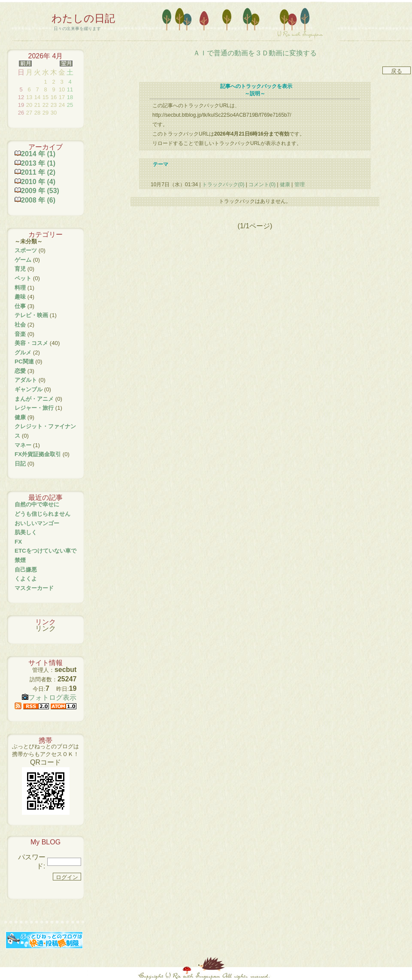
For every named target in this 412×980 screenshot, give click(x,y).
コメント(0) (261, 185)
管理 (300, 185)
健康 (285, 185)
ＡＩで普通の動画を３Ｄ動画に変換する (255, 53)
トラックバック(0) (223, 185)
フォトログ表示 (49, 697)
